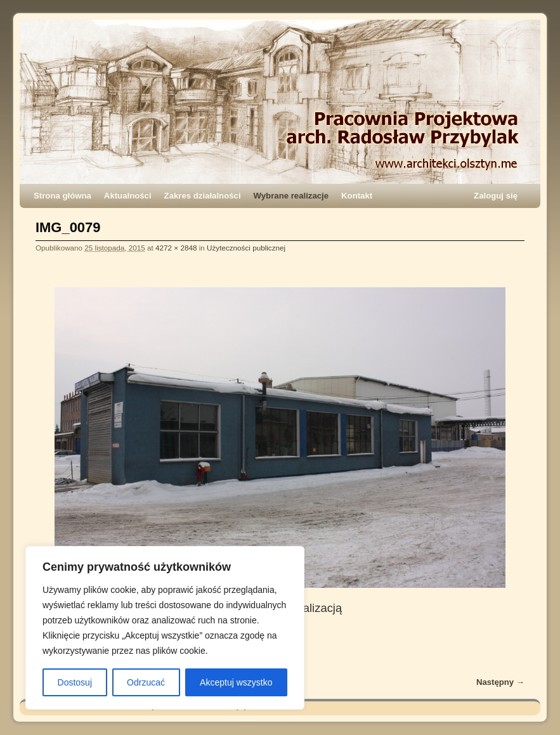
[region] (165, 628)
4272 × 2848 (176, 248)
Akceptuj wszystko (236, 682)
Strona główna (62, 196)
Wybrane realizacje (291, 196)
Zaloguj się (496, 196)
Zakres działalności (203, 196)
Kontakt (357, 196)
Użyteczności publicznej (246, 248)
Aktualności (128, 196)
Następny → (500, 682)
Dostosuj (75, 682)
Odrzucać (146, 682)
